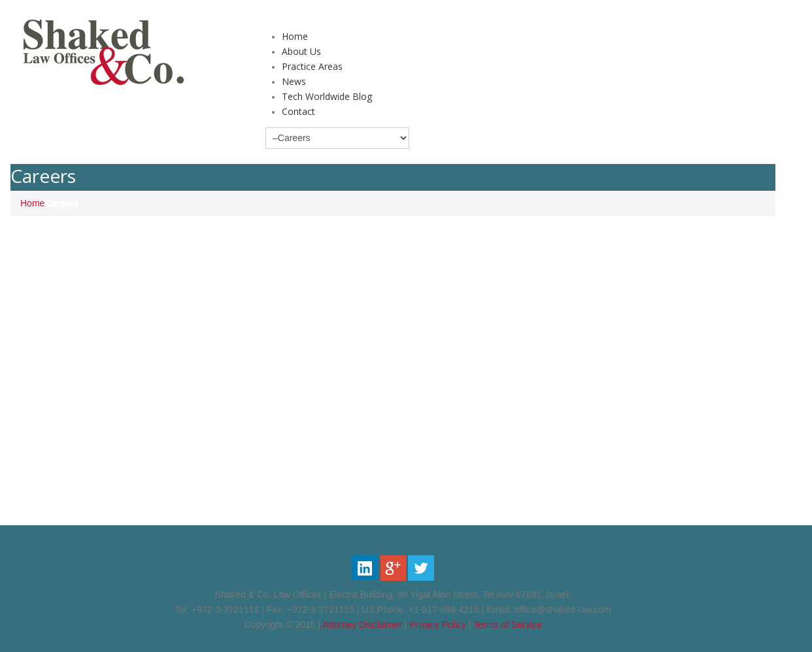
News (294, 81)
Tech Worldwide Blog (327, 96)
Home (295, 36)
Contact (298, 111)
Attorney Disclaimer (362, 625)
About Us (301, 51)
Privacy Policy (438, 625)
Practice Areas (312, 66)
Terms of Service (507, 625)
